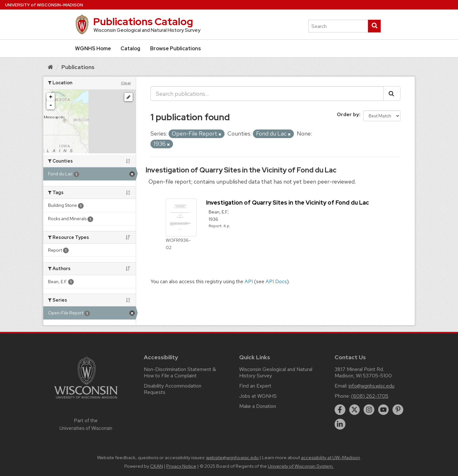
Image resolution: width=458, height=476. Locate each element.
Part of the (86, 424)
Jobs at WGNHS (258, 396)
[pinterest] (398, 410)
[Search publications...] (267, 94)
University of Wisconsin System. (301, 466)
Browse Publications (176, 49)
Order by (348, 114)
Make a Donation (258, 406)
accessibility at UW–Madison (330, 458)
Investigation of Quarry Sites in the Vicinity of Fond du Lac (241, 170)
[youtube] (384, 410)
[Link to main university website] (86, 400)
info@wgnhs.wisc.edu (371, 386)
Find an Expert (255, 386)
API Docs (276, 281)
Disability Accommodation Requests (173, 389)
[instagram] (369, 410)
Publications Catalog (143, 21)
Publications (78, 67)
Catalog (130, 49)
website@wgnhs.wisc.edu (232, 458)
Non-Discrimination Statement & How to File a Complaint (180, 372)
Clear (126, 83)
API (249, 281)
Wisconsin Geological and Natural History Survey (276, 372)
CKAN (156, 466)
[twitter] (355, 410)
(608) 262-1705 (370, 396)
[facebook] (340, 410)
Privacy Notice (181, 466)
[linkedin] (340, 424)
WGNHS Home (93, 49)
